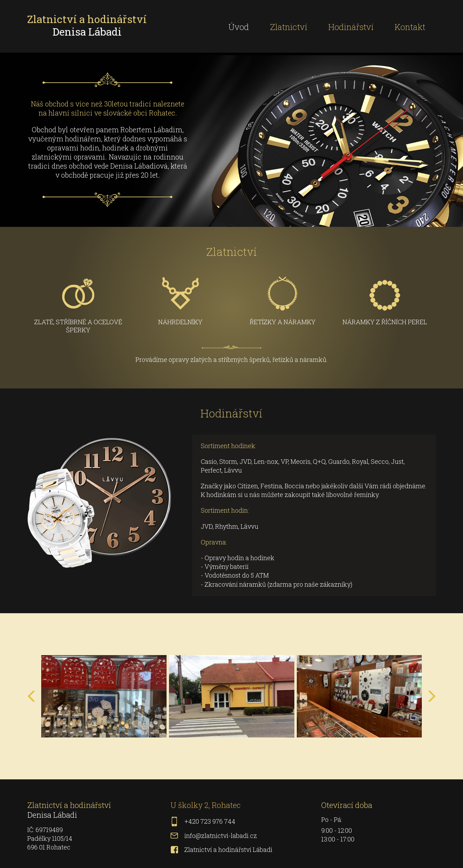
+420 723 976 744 (210, 821)
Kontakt (410, 27)
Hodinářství (351, 27)
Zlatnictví (289, 27)
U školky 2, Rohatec (205, 805)
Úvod (239, 27)
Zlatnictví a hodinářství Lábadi (228, 850)
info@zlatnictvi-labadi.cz (221, 836)
